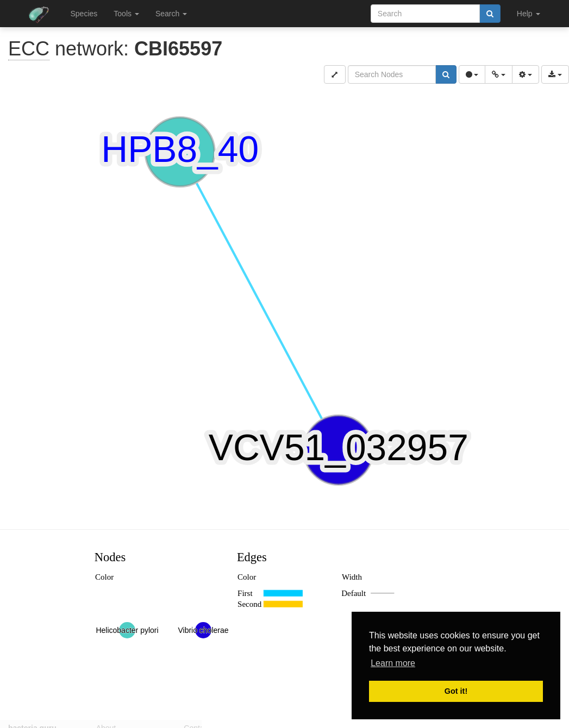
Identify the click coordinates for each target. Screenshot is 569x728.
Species (84, 14)
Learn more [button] (393, 663)
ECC (29, 49)
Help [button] (529, 14)
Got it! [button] (456, 691)
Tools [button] (126, 14)
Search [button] (171, 14)
